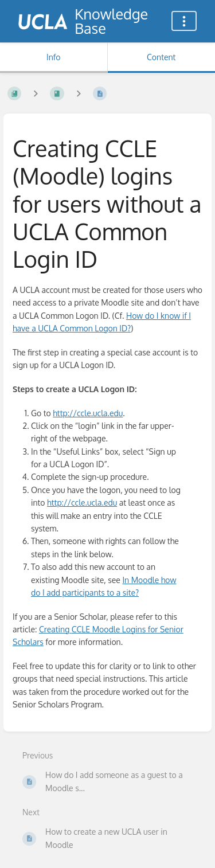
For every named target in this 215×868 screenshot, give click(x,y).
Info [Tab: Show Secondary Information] (54, 57)
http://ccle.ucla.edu (88, 413)
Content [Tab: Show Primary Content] (161, 57)
